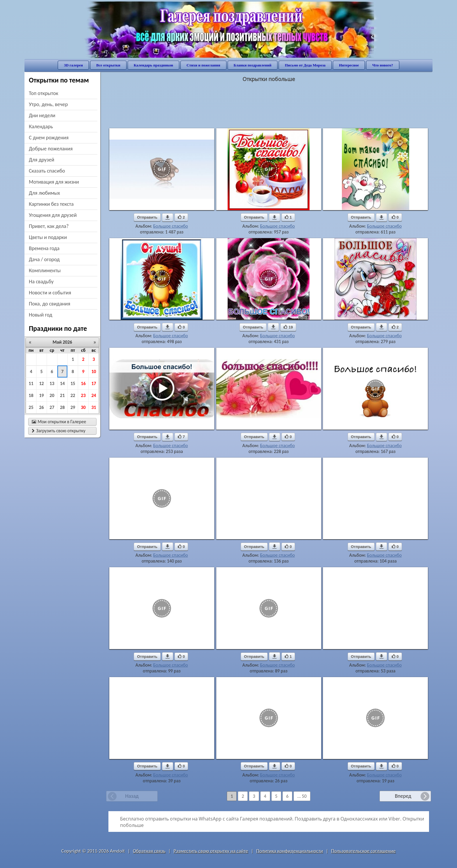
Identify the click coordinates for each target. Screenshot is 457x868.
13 (52, 383)
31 (94, 407)
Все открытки (108, 65)
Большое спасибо (170, 226)
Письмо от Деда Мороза (305, 65)
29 (73, 407)
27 (52, 407)
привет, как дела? (49, 226)
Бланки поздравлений (253, 65)
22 (73, 395)
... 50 (302, 796)
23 (83, 395)
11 (31, 383)
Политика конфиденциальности (290, 851)
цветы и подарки (48, 237)
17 (94, 383)
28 (62, 407)
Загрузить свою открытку (59, 431)
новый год (41, 315)
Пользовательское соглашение (363, 851)
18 (31, 395)
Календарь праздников (153, 65)
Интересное (349, 65)
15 (73, 383)
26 (41, 407)
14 (62, 383)
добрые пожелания (51, 149)
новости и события (50, 293)
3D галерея (73, 65)
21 (62, 395)
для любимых (44, 193)
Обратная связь (149, 851)
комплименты (45, 270)
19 (41, 395)
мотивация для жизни (54, 182)
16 (83, 383)
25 (31, 407)
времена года (44, 248)
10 (94, 371)
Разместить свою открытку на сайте (211, 851)
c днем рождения (49, 138)
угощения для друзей (53, 215)
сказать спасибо (47, 171)
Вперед (403, 796)
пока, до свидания (50, 304)
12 (41, 383)
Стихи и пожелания (203, 65)
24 (94, 395)
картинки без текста (51, 204)
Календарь (41, 126)
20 (52, 395)
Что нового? (383, 65)
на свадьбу (41, 282)
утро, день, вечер (48, 104)
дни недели (42, 115)
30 (83, 407)
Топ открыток (44, 93)
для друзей (42, 160)
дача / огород (44, 259)
